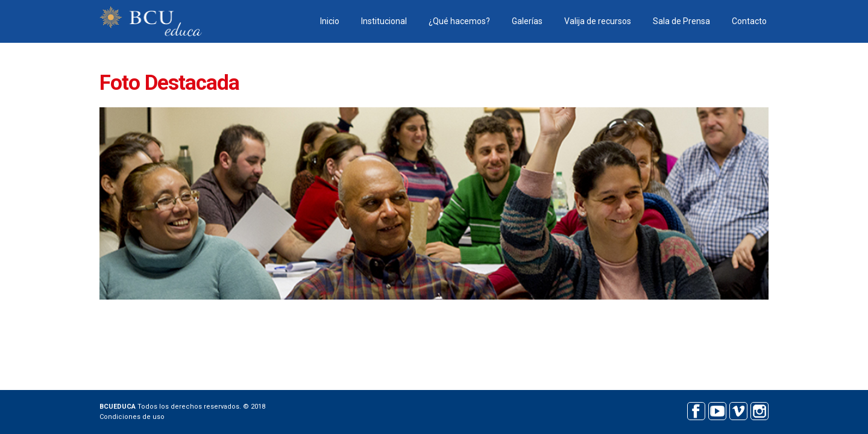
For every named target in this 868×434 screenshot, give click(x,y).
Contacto (749, 21)
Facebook (696, 410)
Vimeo (738, 410)
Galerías (527, 21)
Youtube (717, 410)
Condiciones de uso (132, 417)
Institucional (384, 21)
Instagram (759, 410)
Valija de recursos (598, 21)
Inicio (330, 21)
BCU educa (151, 21)
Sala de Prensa (681, 21)
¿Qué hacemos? (459, 21)
